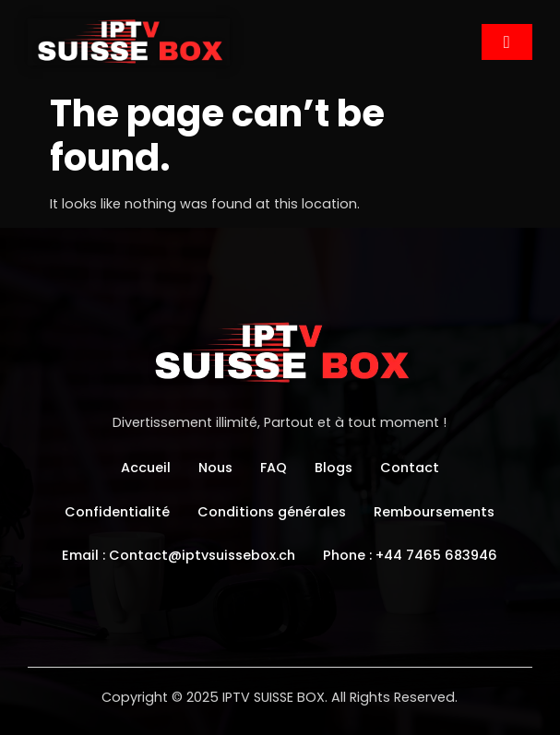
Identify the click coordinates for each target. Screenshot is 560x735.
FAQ (274, 468)
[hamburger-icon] (507, 42)
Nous (215, 468)
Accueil (146, 468)
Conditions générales (272, 512)
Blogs (334, 468)
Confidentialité (117, 512)
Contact (410, 468)
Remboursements (434, 512)
